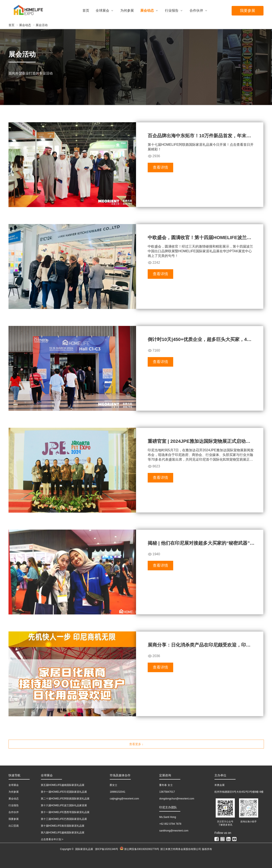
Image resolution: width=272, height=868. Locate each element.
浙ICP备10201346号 (107, 849)
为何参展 (127, 11)
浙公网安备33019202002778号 (140, 849)
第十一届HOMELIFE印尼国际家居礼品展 (64, 792)
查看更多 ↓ (136, 744)
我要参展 (248, 11)
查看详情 (160, 167)
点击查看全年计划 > (52, 839)
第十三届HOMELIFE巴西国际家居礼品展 (64, 819)
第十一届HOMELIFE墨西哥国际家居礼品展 (65, 812)
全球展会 (102, 11)
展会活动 (42, 25)
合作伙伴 (196, 11)
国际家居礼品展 (84, 849)
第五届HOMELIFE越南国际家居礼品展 (63, 785)
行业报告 (172, 11)
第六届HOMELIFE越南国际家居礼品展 (63, 833)
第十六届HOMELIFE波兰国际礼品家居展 (64, 805)
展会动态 (147, 11)
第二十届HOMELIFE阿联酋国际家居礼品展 (65, 799)
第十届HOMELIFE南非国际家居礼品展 (63, 826)
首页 (86, 11)
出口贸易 (14, 826)
